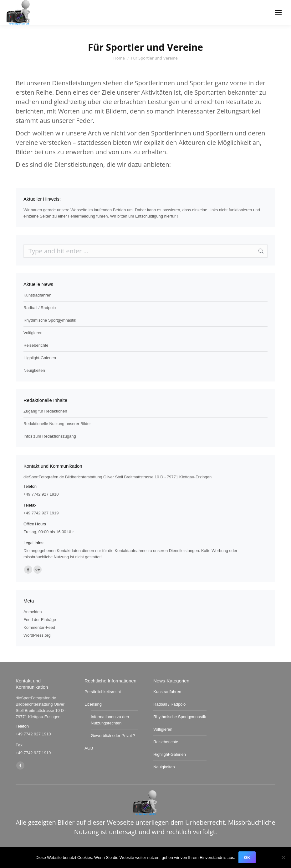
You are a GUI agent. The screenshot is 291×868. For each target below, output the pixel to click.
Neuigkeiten (34, 370)
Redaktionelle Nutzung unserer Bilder (57, 424)
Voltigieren (33, 333)
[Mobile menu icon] (278, 13)
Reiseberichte (36, 345)
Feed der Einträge (40, 620)
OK (247, 857)
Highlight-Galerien (40, 358)
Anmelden (33, 612)
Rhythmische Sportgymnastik (50, 320)
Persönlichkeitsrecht (103, 692)
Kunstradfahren (37, 295)
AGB (89, 748)
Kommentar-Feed (39, 627)
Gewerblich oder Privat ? (113, 736)
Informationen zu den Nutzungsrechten (110, 720)
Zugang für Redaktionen (45, 411)
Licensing (93, 704)
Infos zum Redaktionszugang (50, 436)
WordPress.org (37, 635)
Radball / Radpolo (40, 308)
